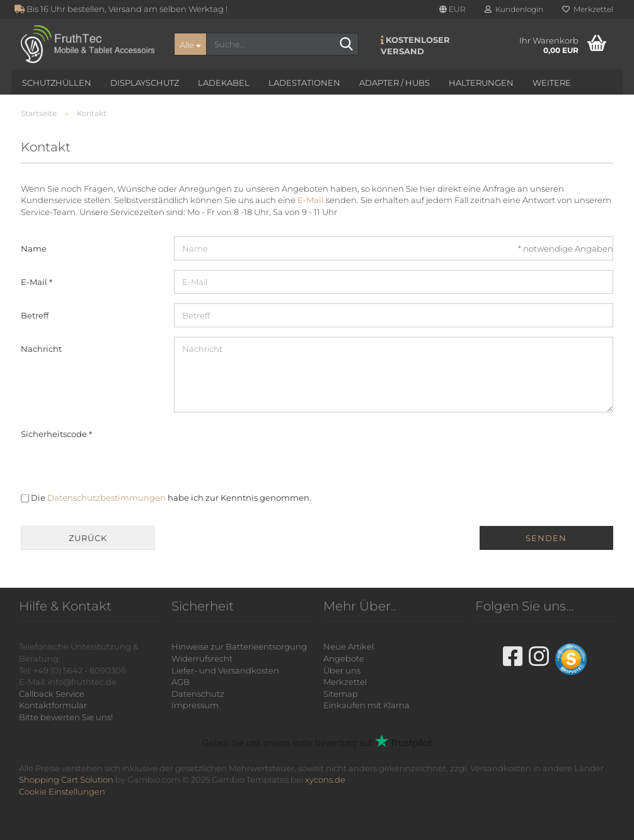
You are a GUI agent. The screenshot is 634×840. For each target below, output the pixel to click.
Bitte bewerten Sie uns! (66, 717)
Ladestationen (304, 83)
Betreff (35, 315)
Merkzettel (588, 9)
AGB (181, 682)
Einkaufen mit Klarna (366, 705)
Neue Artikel (349, 646)
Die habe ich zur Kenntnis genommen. (171, 498)
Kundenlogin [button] (514, 9)
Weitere (552, 83)
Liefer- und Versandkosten (225, 670)
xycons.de (325, 779)
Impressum (195, 705)
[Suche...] (190, 44)
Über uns (342, 670)
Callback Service (52, 694)
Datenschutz (198, 694)
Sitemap (341, 694)
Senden (546, 538)
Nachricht (41, 349)
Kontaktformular (53, 705)
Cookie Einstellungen (62, 791)
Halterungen (481, 83)
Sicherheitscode (55, 434)
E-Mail (311, 200)
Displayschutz (145, 83)
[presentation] (270, 446)
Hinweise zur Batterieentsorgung (239, 646)
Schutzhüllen (57, 83)
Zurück (88, 538)
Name (34, 248)
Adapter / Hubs (395, 83)
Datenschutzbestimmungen (107, 498)
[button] (452, 9)
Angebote (344, 658)
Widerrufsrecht (202, 658)
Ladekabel (224, 83)
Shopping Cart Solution (66, 779)
